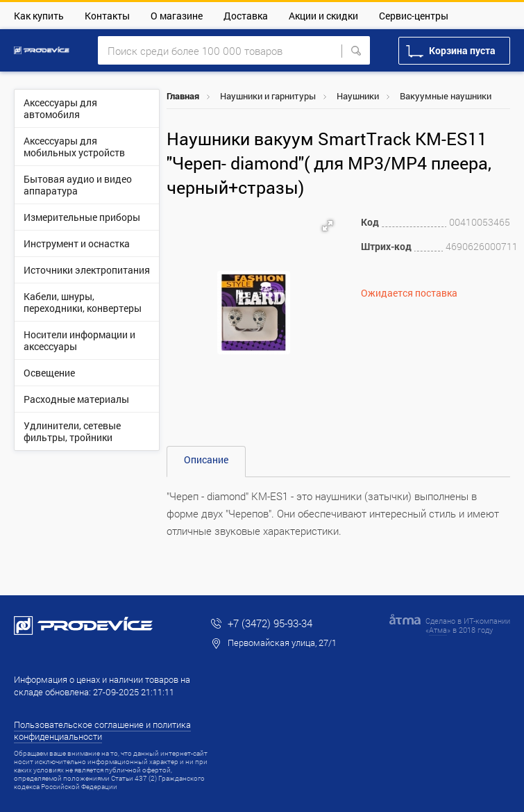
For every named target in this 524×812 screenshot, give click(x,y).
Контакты (107, 16)
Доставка (246, 16)
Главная (183, 96)
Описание (206, 459)
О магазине (177, 16)
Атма (438, 630)
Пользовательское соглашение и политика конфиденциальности (102, 730)
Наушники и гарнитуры (268, 96)
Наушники (358, 96)
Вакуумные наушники (446, 96)
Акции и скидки (323, 16)
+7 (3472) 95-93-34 (270, 623)
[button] (328, 226)
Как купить (39, 16)
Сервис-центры (414, 16)
